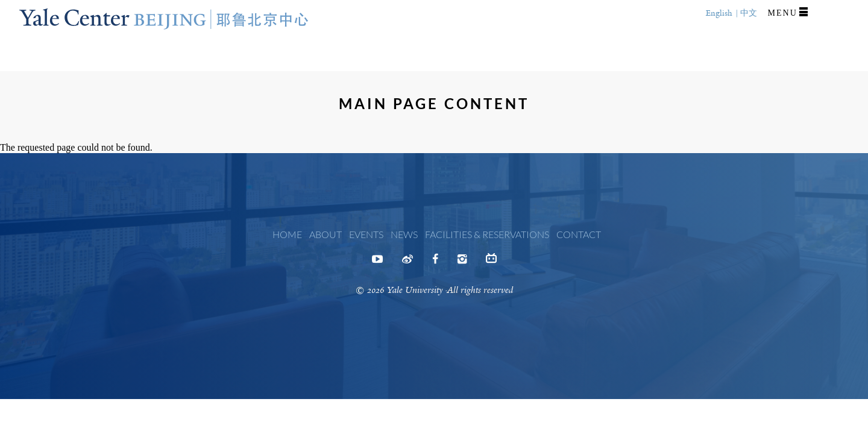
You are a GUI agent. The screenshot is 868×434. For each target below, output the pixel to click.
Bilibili (491, 261)
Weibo (407, 263)
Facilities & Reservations (487, 234)
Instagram (462, 263)
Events (366, 234)
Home (287, 234)
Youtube (377, 263)
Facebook (435, 263)
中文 (749, 13)
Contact (579, 234)
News (404, 234)
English (719, 13)
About (325, 234)
